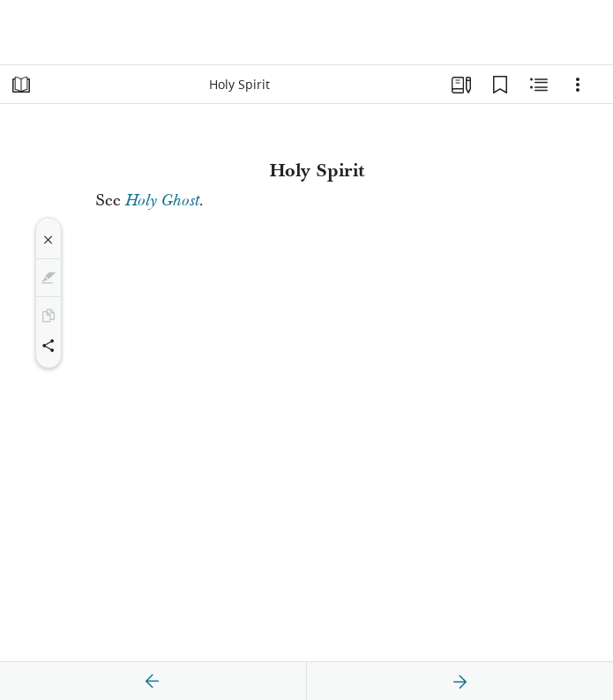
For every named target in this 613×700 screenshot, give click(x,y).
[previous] (153, 681)
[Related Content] (539, 85)
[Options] (578, 85)
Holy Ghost (162, 201)
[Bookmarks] (500, 85)
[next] (460, 681)
